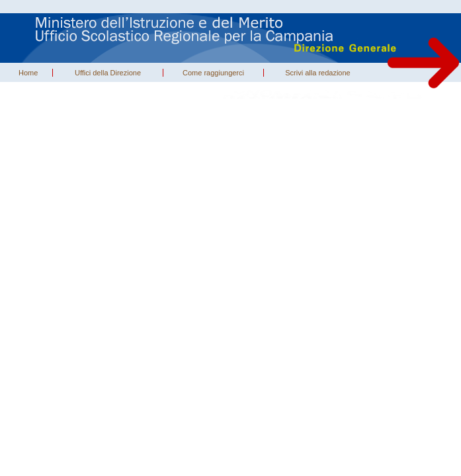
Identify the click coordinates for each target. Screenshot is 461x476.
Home (28, 73)
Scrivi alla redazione (317, 73)
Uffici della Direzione (108, 73)
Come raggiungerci (213, 73)
